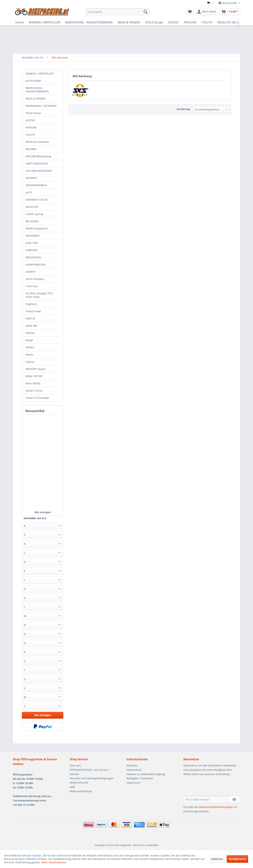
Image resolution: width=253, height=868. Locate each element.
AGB (72, 787)
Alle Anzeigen (43, 715)
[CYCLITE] (207, 22)
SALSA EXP (32, 207)
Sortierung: (184, 109)
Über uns (75, 765)
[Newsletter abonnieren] (234, 799)
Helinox (30, 333)
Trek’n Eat (32, 286)
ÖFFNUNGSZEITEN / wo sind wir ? (90, 770)
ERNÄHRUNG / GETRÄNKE (41, 106)
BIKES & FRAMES (36, 99)
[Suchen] (146, 12)
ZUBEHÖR (31, 250)
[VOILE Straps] (154, 22)
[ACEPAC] (174, 22)
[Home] (19, 22)
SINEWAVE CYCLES (37, 200)
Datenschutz (134, 770)
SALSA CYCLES (34, 391)
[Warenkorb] (230, 12)
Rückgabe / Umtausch (140, 778)
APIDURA (31, 127)
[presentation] (211, 787)
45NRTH (30, 272)
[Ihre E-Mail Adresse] (206, 799)
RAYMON (31, 178)
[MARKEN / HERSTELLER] (44, 22)
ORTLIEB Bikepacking (38, 156)
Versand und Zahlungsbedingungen (92, 778)
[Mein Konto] (207, 12)
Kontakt (74, 774)
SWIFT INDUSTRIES (37, 164)
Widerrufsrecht (79, 783)
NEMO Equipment (37, 228)
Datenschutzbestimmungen (216, 807)
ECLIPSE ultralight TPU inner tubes (39, 295)
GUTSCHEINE (33, 81)
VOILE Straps (33, 113)
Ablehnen (217, 859)
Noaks (29, 355)
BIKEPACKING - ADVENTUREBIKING (37, 90)
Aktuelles (132, 765)
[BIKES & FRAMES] (129, 22)
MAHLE (30, 347)
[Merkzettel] (190, 12)
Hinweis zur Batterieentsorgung (146, 774)
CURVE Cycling (34, 214)
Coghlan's (31, 304)
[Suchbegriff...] (118, 12)
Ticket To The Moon (37, 398)
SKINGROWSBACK (36, 185)
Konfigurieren (237, 859)
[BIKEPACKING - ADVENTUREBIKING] (89, 22)
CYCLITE (30, 135)
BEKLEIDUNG (33, 257)
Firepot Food (33, 311)
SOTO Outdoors (35, 279)
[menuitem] (118, 12)
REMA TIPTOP (34, 376)
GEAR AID (31, 326)
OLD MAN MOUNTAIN (39, 171)
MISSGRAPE (33, 236)
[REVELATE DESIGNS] (231, 22)
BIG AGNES (32, 221)
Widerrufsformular (81, 791)
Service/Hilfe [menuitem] (228, 3)
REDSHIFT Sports (36, 369)
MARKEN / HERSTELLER (40, 74)
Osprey (30, 362)
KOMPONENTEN (36, 265)
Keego (29, 340)
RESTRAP (31, 149)
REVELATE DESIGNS (37, 142)
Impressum (133, 783)
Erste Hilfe (32, 243)
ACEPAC (30, 120)
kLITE (29, 192)
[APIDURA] (190, 22)
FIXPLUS (30, 318)
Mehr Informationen (54, 862)
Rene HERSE (33, 383)
